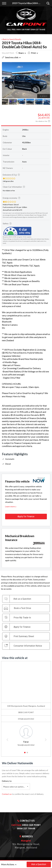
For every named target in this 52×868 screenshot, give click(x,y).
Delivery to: (7, 781)
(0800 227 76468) (38, 30)
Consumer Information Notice (23, 646)
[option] (26, 80)
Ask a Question (39, 864)
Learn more (11, 506)
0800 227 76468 (26, 828)
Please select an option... (14, 787)
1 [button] (25, 754)
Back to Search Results (11, 39)
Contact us (7, 794)
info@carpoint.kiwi (26, 719)
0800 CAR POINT (23, 30)
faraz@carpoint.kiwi (26, 745)
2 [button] (27, 754)
